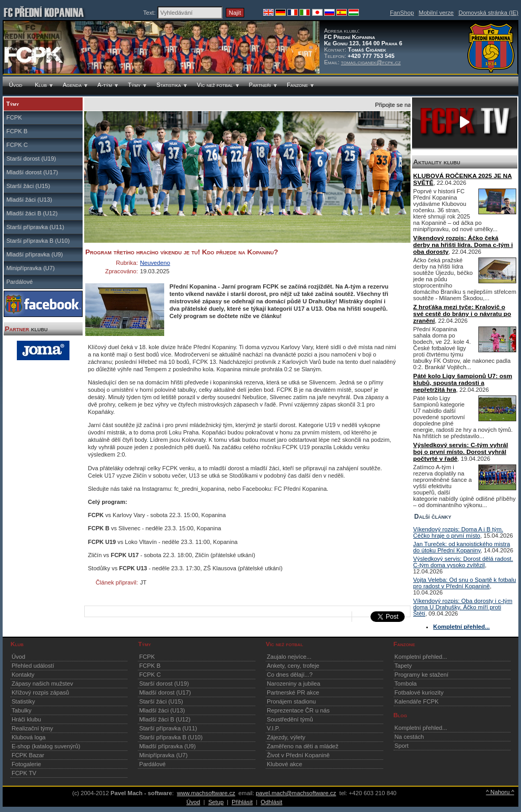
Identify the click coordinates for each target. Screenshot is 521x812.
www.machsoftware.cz (206, 793)
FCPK (14, 117)
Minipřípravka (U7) (31, 268)
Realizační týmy (32, 728)
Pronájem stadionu (291, 701)
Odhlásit (271, 802)
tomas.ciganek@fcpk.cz (371, 62)
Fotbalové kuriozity (419, 692)
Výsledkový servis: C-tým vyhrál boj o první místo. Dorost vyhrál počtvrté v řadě (460, 452)
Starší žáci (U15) (28, 186)
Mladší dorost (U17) (32, 172)
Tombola (406, 684)
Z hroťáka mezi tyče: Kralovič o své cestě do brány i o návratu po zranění (462, 314)
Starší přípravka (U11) (35, 227)
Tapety (403, 666)
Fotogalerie (26, 764)
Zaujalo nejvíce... (289, 657)
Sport (402, 746)
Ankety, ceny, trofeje (293, 666)
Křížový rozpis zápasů (40, 692)
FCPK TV (24, 773)
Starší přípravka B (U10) (38, 241)
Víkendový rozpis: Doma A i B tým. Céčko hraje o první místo (458, 532)
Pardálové (19, 282)
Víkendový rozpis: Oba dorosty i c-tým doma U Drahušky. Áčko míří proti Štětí (463, 607)
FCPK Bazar (28, 755)
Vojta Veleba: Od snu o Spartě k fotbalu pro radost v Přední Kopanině (464, 583)
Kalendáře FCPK (417, 701)
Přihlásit (242, 802)
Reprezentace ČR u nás (298, 710)
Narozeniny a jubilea (293, 684)
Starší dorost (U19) (31, 159)
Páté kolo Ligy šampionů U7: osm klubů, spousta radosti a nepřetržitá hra (463, 383)
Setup (216, 802)
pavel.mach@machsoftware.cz (296, 793)
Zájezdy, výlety (286, 737)
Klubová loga (29, 737)
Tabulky (22, 710)
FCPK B (17, 131)
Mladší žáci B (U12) (32, 213)
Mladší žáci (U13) (29, 200)
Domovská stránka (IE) (488, 13)
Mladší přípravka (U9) (35, 254)
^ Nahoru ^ (500, 792)
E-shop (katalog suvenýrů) (46, 746)
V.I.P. (273, 728)
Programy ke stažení (422, 675)
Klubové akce (284, 764)
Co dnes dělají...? (290, 675)
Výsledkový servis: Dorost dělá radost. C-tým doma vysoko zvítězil (463, 562)
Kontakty (23, 675)
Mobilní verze (437, 13)
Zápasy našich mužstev (42, 684)
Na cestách (409, 737)
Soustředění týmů (290, 719)
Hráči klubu (26, 719)
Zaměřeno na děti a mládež (303, 746)
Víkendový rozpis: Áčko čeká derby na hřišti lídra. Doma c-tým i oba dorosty (463, 245)
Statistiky (23, 701)
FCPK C (17, 145)
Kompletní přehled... (421, 657)
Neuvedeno (155, 263)
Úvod (18, 657)
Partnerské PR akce (293, 692)
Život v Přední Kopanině (298, 755)
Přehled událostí (33, 666)
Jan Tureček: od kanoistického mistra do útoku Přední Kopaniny (462, 547)
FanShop (402, 13)
